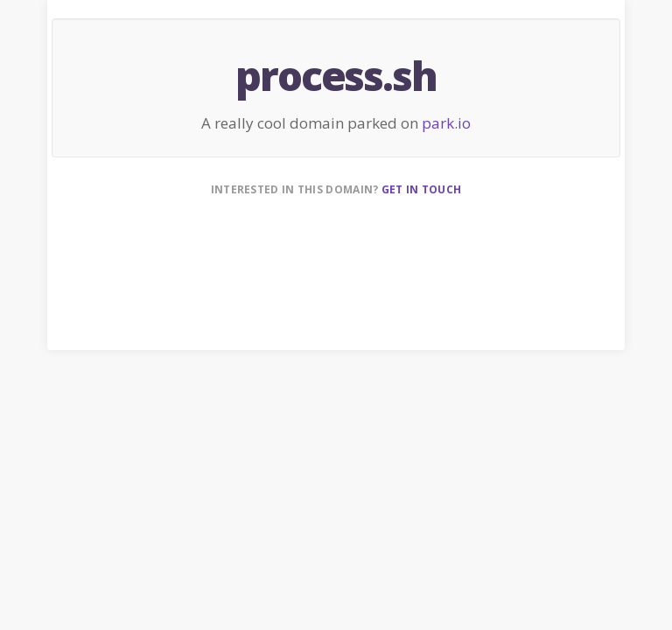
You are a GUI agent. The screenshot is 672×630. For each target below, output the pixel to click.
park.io (446, 123)
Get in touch (422, 189)
